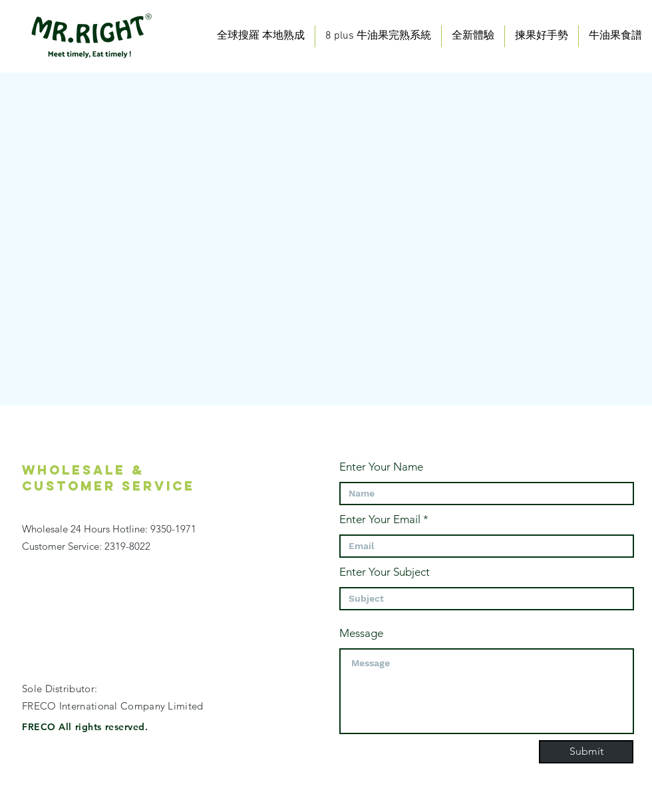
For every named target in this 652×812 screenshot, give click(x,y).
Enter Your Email (380, 519)
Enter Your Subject (385, 572)
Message (361, 633)
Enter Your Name (381, 467)
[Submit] (586, 752)
